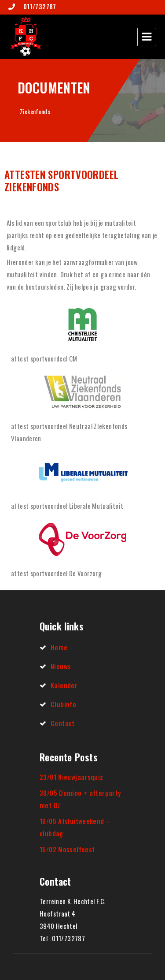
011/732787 (39, 6)
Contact (63, 723)
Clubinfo (63, 704)
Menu (147, 37)
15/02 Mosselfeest (67, 849)
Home (59, 647)
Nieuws (61, 666)
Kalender (64, 685)
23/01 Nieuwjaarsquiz (71, 777)
